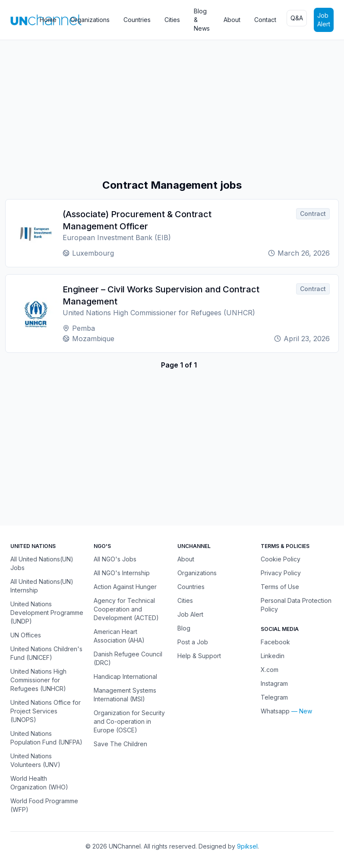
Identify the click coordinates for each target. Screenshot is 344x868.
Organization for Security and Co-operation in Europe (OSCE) (129, 721)
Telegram (274, 697)
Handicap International (125, 676)
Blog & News (202, 20)
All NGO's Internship (122, 573)
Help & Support (199, 656)
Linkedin (273, 656)
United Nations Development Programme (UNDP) (47, 613)
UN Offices (26, 635)
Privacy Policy (281, 573)
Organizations (90, 20)
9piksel (247, 846)
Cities (172, 20)
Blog (184, 628)
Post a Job (193, 642)
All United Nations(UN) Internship (42, 586)
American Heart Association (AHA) (119, 636)
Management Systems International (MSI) (125, 695)
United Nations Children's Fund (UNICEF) (46, 653)
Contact (265, 20)
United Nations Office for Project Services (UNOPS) (46, 711)
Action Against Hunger (125, 587)
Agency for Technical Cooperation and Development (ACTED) (126, 609)
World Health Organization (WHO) (39, 783)
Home (48, 20)
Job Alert (324, 20)
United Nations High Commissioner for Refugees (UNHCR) (38, 680)
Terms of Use (280, 587)
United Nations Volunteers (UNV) (35, 760)
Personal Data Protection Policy (296, 605)
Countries (137, 20)
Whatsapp (275, 711)
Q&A (297, 18)
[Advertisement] (172, 109)
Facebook (275, 642)
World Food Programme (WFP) (44, 805)
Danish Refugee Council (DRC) (128, 658)
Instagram (274, 683)
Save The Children (120, 744)
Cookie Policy (281, 559)
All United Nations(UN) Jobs (42, 563)
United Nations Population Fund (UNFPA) (46, 738)
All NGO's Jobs (115, 559)
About (232, 20)
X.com (270, 670)
